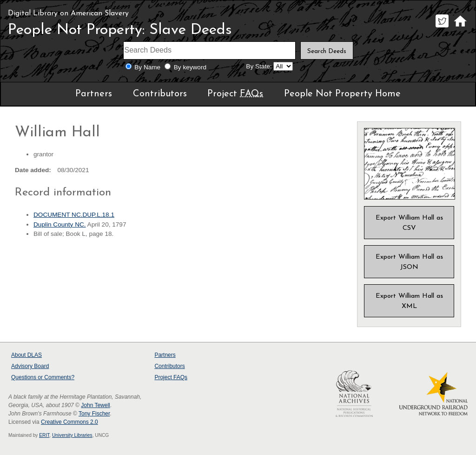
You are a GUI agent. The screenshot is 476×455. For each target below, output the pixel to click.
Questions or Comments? (43, 377)
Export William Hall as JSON (409, 262)
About (26, 355)
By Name (147, 67)
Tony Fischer (94, 414)
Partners (94, 94)
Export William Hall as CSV (409, 223)
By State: (259, 66)
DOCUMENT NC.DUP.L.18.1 (74, 215)
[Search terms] (210, 50)
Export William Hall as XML (409, 301)
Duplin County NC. (60, 224)
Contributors (160, 94)
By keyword (190, 67)
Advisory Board (30, 366)
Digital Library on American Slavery (68, 13)
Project (235, 94)
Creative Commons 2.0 (69, 422)
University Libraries (72, 435)
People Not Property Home (342, 94)
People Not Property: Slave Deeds (120, 30)
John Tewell (95, 405)
